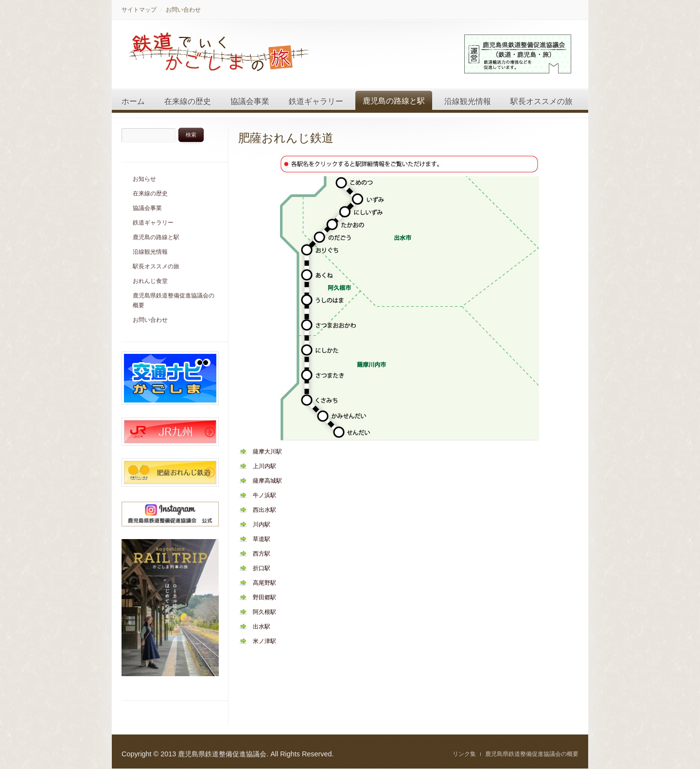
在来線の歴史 (188, 101)
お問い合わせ (183, 10)
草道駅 (262, 539)
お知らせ (144, 179)
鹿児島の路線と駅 (394, 101)
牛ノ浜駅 (264, 495)
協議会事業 (250, 101)
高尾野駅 (264, 583)
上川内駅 (264, 466)
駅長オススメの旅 (542, 101)
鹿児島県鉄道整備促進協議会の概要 (174, 300)
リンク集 (464, 754)
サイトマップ (139, 10)
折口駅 (262, 568)
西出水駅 (264, 510)
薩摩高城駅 (267, 481)
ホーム (133, 101)
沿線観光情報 (468, 101)
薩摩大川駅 (267, 452)
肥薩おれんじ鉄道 (286, 138)
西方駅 (262, 554)
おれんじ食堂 (150, 281)
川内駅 (262, 524)
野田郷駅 (264, 597)
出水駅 (262, 627)
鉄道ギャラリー (316, 101)
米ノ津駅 (264, 641)
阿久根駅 (264, 612)
